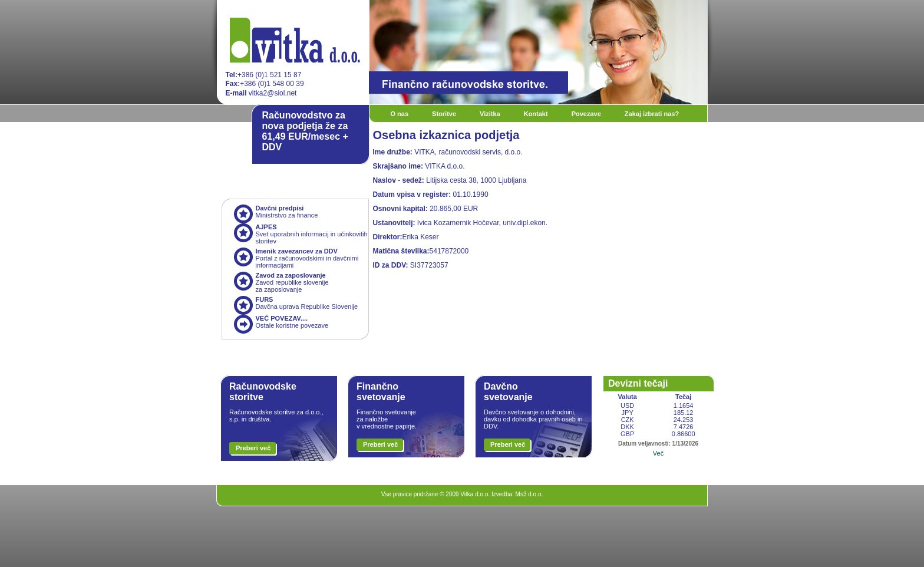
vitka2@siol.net (261, 93)
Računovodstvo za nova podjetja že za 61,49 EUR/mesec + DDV (305, 131)
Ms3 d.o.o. (529, 494)
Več (658, 453)
